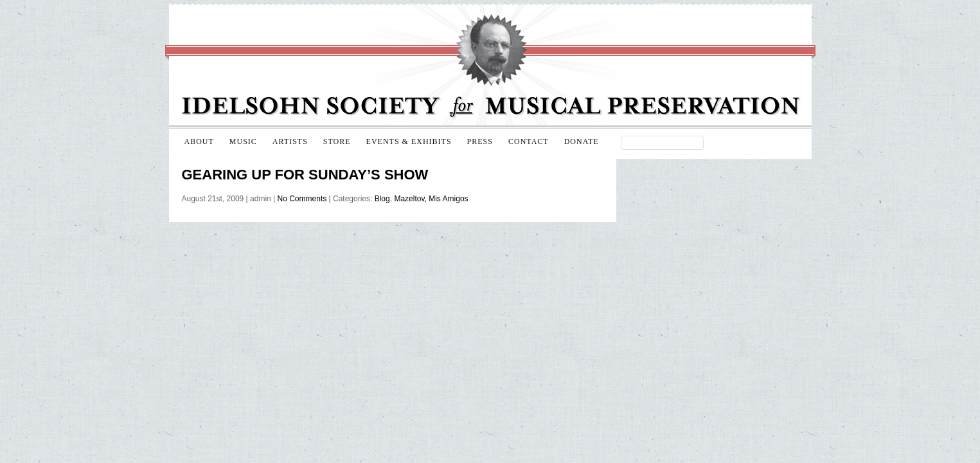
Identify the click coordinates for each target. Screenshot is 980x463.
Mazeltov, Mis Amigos (431, 199)
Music (243, 141)
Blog (382, 199)
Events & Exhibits (409, 141)
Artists (290, 141)
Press (480, 141)
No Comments (302, 199)
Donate (582, 141)
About (199, 141)
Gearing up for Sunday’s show (305, 175)
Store (337, 141)
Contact (529, 141)
